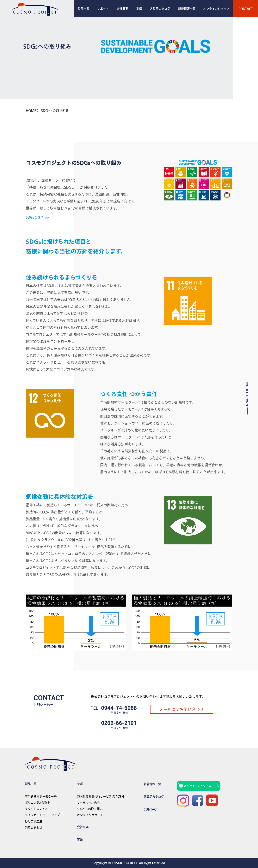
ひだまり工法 (33, 821)
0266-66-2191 (119, 723)
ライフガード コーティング (42, 815)
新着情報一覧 (187, 9)
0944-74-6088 (119, 708)
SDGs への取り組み (90, 809)
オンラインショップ (216, 9)
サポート (103, 9)
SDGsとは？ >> (37, 217)
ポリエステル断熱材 (38, 803)
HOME (31, 111)
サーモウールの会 (88, 803)
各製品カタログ (160, 9)
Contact (246, 9)
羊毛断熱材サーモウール (41, 796)
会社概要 (122, 9)
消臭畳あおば (34, 828)
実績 (139, 9)
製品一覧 (83, 9)
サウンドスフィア (36, 809)
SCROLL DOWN (247, 393)
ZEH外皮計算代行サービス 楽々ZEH (100, 796)
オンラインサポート (90, 815)
